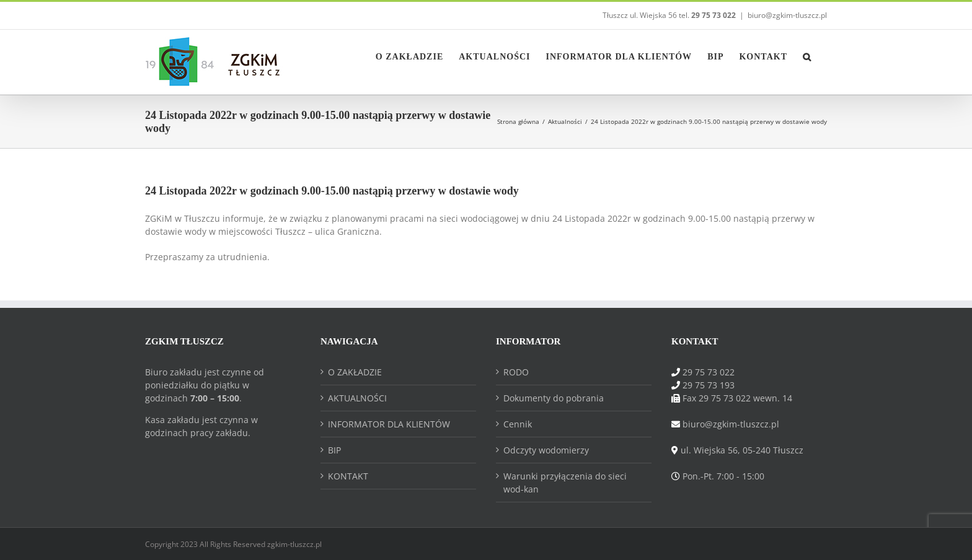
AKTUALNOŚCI (357, 398)
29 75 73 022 (709, 372)
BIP (334, 450)
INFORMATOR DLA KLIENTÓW (389, 424)
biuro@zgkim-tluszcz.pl (787, 15)
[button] (807, 56)
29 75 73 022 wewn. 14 (745, 398)
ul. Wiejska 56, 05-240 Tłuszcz (742, 450)
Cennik (518, 424)
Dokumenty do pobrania (554, 398)
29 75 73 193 (709, 385)
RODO (516, 372)
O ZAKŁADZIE (355, 372)
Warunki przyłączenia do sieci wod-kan (565, 483)
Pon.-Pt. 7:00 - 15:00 (723, 476)
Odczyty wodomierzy (546, 450)
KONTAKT (348, 476)
